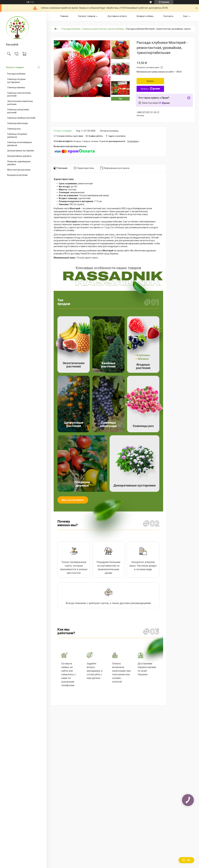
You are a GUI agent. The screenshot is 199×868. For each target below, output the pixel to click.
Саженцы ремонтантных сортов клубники (103, 29)
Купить (150, 81)
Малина (143, 359)
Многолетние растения (19, 170)
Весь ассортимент (73, 500)
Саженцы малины (16, 87)
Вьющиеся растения (17, 175)
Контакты (168, 16)
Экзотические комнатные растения (20, 103)
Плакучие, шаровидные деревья (19, 163)
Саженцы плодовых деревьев (17, 135)
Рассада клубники (16, 74)
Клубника (143, 355)
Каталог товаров (15, 67)
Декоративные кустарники (21, 151)
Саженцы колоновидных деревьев (20, 144)
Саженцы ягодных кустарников (16, 81)
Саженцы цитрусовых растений (18, 111)
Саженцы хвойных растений (21, 118)
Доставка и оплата (117, 16)
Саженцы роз (14, 129)
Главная (64, 16)
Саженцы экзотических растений (19, 94)
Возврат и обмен (145, 16)
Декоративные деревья (19, 156)
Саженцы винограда (18, 123)
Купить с (150, 89)
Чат (186, 860)
